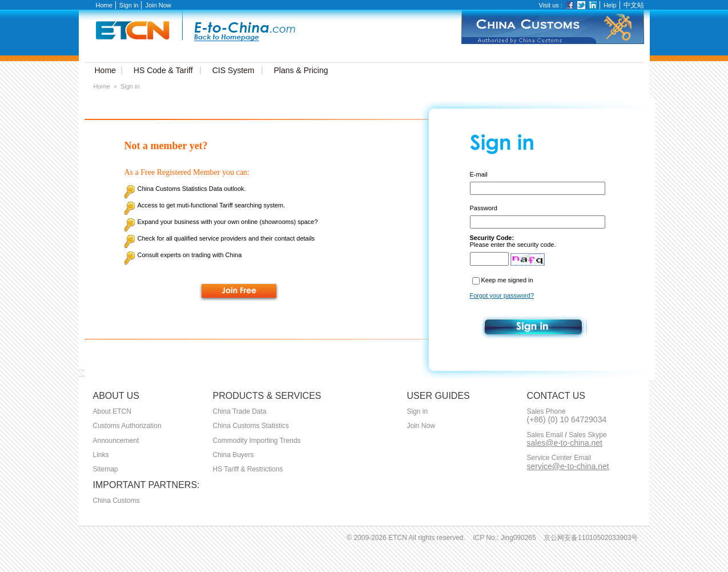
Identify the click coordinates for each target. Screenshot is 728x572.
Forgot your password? (502, 295)
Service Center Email (559, 458)
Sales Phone (546, 412)
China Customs (116, 501)
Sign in (129, 5)
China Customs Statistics (251, 426)
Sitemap (106, 469)
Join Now (158, 5)
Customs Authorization (127, 426)
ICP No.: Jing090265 (504, 538)
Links (101, 455)
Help (610, 5)
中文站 (634, 5)
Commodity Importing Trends (257, 441)
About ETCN (112, 411)
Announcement (116, 441)
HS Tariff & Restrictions (248, 469)
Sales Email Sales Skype (567, 435)
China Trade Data (240, 411)
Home (104, 5)
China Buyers (234, 455)
